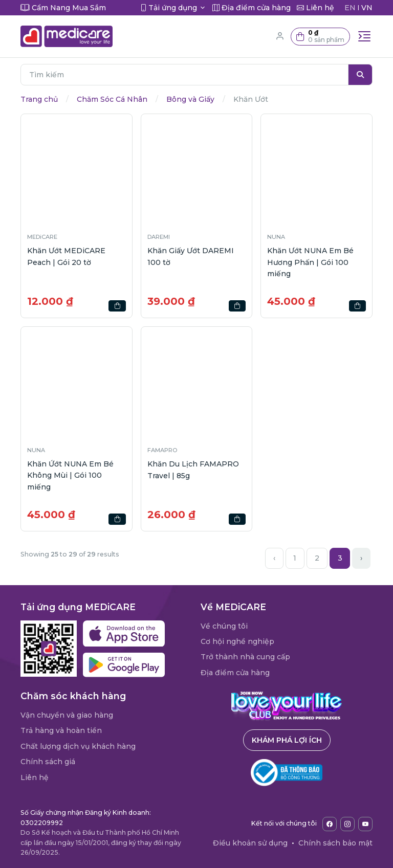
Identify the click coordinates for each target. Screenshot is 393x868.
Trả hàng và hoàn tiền (61, 730)
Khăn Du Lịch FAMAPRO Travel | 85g (193, 470)
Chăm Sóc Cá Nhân (112, 99)
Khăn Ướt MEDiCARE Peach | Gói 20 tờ (66, 256)
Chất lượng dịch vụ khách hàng (78, 746)
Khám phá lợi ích (287, 740)
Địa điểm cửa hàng (235, 673)
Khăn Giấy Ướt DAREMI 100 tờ (191, 256)
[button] (320, 37)
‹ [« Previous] (274, 558)
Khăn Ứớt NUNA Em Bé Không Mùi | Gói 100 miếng (70, 475)
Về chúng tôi (224, 626)
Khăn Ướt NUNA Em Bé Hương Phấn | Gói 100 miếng (310, 262)
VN (367, 8)
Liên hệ (35, 777)
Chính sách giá (48, 762)
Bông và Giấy (190, 99)
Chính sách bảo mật (335, 843)
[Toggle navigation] (364, 36)
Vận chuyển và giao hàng (67, 715)
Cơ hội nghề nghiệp (237, 641)
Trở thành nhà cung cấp (245, 657)
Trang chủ (39, 99)
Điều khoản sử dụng (250, 843)
